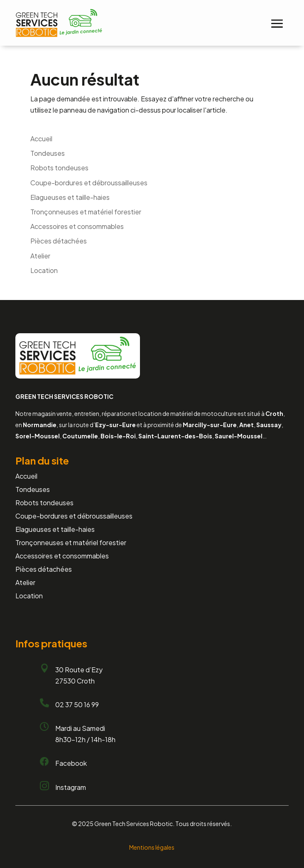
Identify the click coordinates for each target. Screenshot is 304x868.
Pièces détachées (59, 241)
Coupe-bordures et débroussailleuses (89, 183)
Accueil (41, 139)
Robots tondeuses (59, 168)
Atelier (40, 256)
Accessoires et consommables (77, 226)
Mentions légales (152, 847)
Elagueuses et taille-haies (70, 197)
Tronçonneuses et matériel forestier (86, 212)
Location (44, 270)
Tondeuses (48, 153)
